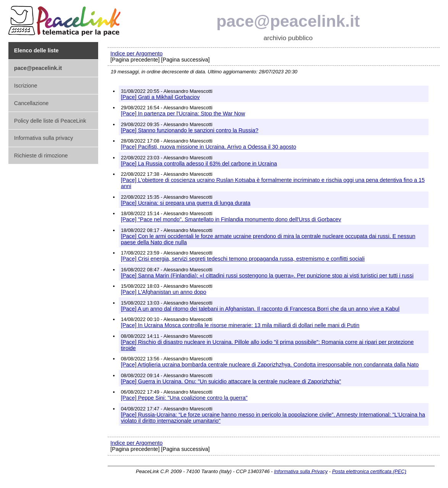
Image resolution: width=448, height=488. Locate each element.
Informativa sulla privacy (44, 138)
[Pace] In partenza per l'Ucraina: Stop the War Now (183, 113)
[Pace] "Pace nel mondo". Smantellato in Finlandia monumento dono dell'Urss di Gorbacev (231, 219)
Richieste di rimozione (41, 156)
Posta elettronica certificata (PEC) (369, 471)
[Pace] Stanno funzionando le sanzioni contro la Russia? (189, 130)
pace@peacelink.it (288, 21)
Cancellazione (31, 103)
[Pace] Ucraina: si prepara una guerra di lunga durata (185, 203)
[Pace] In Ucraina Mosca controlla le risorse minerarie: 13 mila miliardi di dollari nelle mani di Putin (240, 325)
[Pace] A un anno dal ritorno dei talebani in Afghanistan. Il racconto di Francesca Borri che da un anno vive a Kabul (260, 309)
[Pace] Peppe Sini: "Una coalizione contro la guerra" (184, 398)
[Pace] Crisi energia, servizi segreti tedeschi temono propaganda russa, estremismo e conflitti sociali (243, 259)
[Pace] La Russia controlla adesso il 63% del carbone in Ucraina (199, 164)
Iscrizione (26, 86)
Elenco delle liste (36, 50)
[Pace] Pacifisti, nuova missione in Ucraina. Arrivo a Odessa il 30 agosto (208, 147)
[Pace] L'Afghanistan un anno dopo (163, 292)
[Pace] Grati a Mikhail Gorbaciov (160, 97)
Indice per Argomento (137, 54)
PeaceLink (66, 19)
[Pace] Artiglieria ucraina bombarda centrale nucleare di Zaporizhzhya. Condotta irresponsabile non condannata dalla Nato (270, 365)
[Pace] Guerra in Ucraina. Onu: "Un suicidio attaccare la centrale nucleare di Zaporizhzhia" (231, 381)
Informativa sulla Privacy (301, 471)
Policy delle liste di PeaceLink (50, 121)
